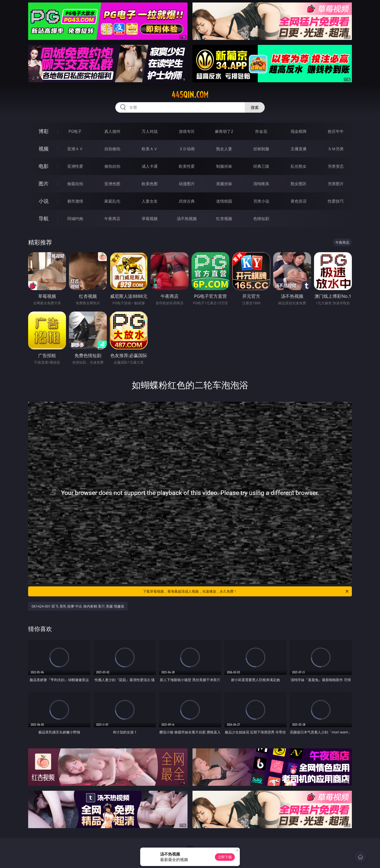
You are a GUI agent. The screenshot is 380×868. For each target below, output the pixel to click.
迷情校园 (224, 201)
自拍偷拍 (112, 149)
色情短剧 (261, 219)
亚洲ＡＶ (75, 149)
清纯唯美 (261, 184)
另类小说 (261, 201)
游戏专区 (187, 131)
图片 (44, 184)
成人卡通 (150, 166)
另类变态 (336, 166)
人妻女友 (150, 201)
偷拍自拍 (112, 166)
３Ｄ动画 (187, 149)
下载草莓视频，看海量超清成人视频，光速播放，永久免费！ (246, 591)
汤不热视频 (187, 219)
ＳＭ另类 (336, 149)
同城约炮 (75, 219)
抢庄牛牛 (336, 131)
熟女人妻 (224, 149)
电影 (44, 166)
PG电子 (75, 131)
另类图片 (336, 184)
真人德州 (112, 131)
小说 (44, 201)
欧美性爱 (187, 166)
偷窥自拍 (75, 184)
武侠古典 (187, 201)
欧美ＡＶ (150, 149)
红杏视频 (224, 219)
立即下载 (225, 857)
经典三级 (261, 166)
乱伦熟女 (299, 166)
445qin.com (190, 95)
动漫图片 (187, 184)
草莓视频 (150, 219)
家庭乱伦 (112, 201)
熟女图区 (299, 184)
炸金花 (261, 131)
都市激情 (75, 201)
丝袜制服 (261, 149)
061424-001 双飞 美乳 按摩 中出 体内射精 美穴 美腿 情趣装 (78, 606)
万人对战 (150, 131)
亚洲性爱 (75, 166)
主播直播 (299, 149)
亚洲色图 (112, 184)
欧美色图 (150, 184)
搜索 (255, 107)
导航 (44, 218)
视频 (44, 149)
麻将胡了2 (224, 131)
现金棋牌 (299, 131)
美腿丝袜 (224, 184)
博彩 (44, 131)
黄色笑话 (299, 201)
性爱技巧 (336, 201)
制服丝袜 (224, 166)
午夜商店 (112, 219)
